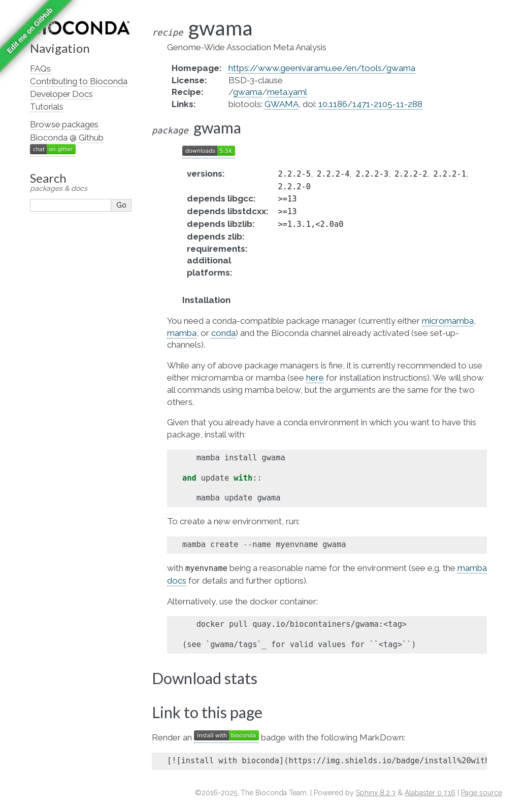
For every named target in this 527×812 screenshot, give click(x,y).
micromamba (448, 321)
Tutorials (47, 107)
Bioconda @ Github (67, 138)
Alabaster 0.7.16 (430, 793)
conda (223, 333)
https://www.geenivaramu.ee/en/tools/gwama (322, 68)
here (315, 378)
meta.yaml (287, 92)
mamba (182, 333)
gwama (248, 92)
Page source (482, 793)
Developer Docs (61, 94)
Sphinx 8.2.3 (376, 793)
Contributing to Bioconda (79, 81)
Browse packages (64, 124)
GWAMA (282, 104)
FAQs (40, 69)
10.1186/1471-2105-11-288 (370, 104)
